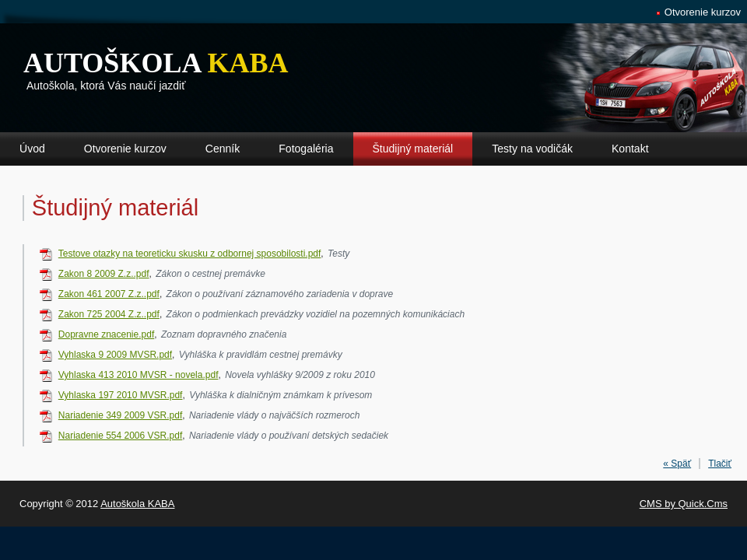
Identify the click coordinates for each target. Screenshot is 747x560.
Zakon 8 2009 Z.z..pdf (104, 274)
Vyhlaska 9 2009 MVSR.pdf (115, 355)
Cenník (223, 149)
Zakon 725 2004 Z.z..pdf (109, 314)
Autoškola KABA (137, 504)
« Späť (677, 464)
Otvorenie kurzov (703, 12)
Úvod (32, 149)
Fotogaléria (306, 149)
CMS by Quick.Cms (684, 504)
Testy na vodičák (532, 149)
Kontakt (630, 149)
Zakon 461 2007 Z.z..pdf (109, 294)
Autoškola (156, 63)
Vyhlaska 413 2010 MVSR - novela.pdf (139, 375)
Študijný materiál (413, 149)
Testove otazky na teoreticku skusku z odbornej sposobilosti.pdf (190, 254)
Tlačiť (720, 464)
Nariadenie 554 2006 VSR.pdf (120, 436)
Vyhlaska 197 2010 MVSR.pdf (121, 395)
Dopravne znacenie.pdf (106, 334)
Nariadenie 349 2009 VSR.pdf (120, 415)
